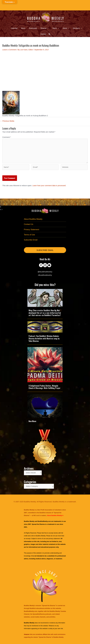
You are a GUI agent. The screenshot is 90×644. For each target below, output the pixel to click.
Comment (7, 137)
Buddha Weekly (41, 536)
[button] (49, 34)
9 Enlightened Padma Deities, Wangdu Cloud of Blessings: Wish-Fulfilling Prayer (44, 387)
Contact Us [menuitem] (29, 224)
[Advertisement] (45, 71)
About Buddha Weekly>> (55, 516)
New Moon (32, 421)
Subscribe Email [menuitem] (31, 240)
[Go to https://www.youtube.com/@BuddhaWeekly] (49, 265)
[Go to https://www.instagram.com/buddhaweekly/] (45, 265)
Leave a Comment (9, 50)
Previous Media (7, 121)
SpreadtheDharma (39, 614)
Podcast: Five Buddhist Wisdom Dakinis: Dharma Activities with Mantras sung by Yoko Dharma (44, 339)
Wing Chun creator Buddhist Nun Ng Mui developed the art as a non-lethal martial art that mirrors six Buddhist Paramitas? (45, 313)
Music (23, 28)
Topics (56, 28)
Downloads (33, 28)
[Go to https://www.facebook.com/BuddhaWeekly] (41, 265)
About (66, 28)
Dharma (45, 28)
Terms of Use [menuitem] (29, 235)
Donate (43, 34)
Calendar (14, 28)
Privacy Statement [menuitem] (32, 230)
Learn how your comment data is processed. (49, 186)
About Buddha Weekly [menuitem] (33, 219)
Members (77, 28)
